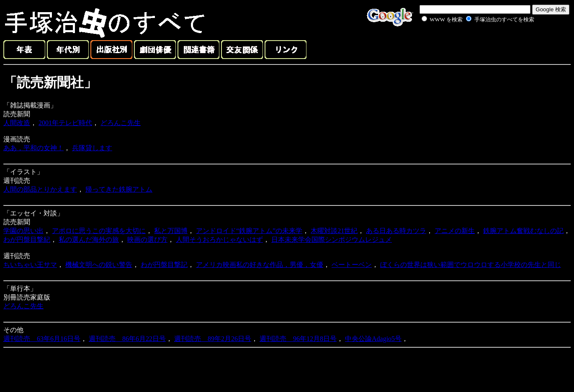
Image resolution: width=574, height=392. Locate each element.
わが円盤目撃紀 (27, 240)
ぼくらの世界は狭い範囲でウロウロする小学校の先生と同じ (471, 265)
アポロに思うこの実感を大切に (99, 231)
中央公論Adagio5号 (373, 339)
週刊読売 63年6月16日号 (42, 339)
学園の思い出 (23, 231)
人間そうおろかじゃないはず (219, 240)
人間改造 (17, 123)
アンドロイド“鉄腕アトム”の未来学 (249, 231)
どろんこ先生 (121, 123)
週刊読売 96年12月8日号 (298, 339)
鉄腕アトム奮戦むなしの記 (523, 231)
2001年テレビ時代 (65, 123)
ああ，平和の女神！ (33, 148)
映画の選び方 (147, 240)
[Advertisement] (468, 44)
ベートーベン (352, 265)
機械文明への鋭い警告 (99, 265)
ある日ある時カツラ (396, 231)
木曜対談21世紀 (334, 231)
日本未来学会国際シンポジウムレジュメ (332, 240)
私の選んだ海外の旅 (89, 240)
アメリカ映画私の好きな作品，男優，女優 (260, 265)
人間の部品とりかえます (40, 189)
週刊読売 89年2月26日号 (213, 339)
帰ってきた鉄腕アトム (119, 189)
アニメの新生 (455, 231)
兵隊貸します (92, 148)
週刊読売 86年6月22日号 (127, 339)
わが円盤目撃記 (164, 265)
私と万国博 (171, 231)
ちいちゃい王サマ (30, 265)
